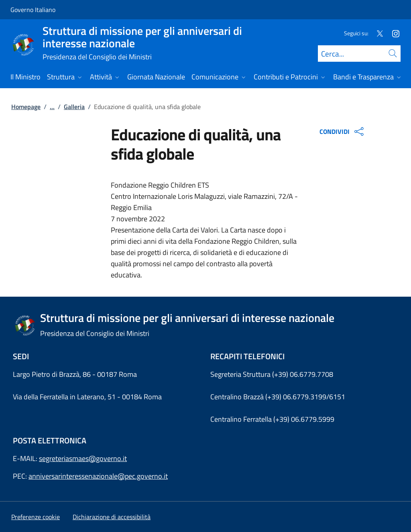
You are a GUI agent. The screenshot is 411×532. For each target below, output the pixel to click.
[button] (36, 517)
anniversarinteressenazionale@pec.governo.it (98, 476)
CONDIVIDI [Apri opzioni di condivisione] (343, 131)
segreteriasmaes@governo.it (83, 458)
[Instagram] (393, 33)
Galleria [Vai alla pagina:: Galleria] (74, 107)
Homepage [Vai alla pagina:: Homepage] (26, 107)
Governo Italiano (33, 10)
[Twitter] (376, 33)
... (52, 107)
